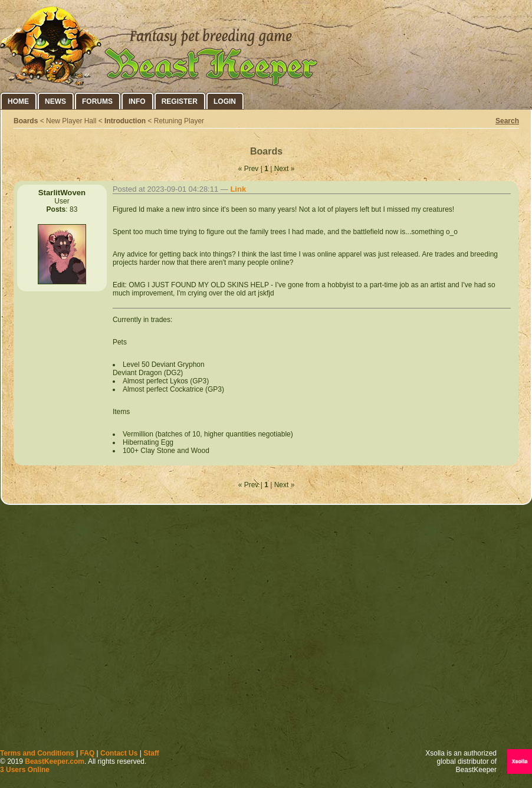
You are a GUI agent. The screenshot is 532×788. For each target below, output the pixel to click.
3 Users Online (25, 770)
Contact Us (119, 753)
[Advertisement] (111, 630)
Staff (151, 753)
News (55, 101)
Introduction (125, 121)
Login (225, 101)
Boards (26, 121)
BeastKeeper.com (55, 761)
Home (18, 101)
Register (180, 101)
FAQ (88, 753)
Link (238, 189)
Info (137, 101)
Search (507, 121)
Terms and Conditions (37, 753)
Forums (97, 101)
